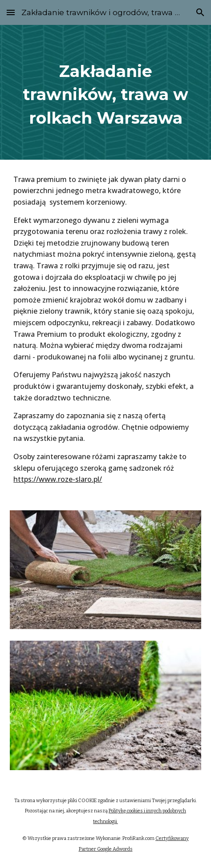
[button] (11, 12)
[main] (105, 92)
